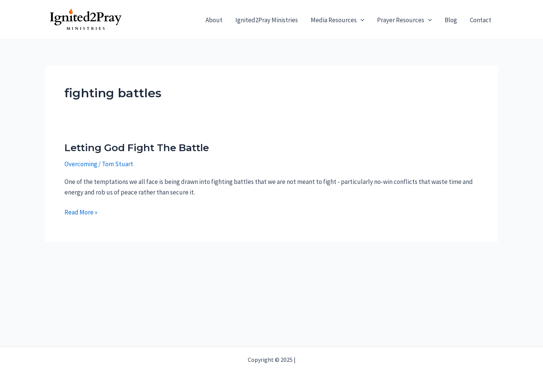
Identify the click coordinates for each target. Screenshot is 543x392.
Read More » (81, 212)
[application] (360, 20)
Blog (451, 20)
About (214, 20)
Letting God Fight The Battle (137, 148)
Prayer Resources (404, 20)
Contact (481, 20)
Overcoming (81, 164)
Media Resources (337, 20)
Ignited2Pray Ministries (267, 20)
